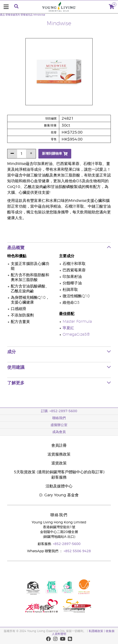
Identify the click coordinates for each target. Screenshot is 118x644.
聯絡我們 (59, 418)
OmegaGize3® (76, 334)
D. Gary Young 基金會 (59, 495)
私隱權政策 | (97, 631)
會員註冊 (59, 445)
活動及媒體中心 (59, 486)
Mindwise (39, 15)
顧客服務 (59, 477)
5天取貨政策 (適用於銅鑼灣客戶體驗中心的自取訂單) (59, 472)
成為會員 (59, 432)
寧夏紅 (68, 328)
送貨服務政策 (59, 454)
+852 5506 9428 (77, 551)
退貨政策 (59, 463)
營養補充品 (27, 15)
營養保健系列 (13, 15)
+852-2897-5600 (67, 544)
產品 (2, 15)
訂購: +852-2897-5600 (59, 411)
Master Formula (77, 322)
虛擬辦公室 (59, 425)
